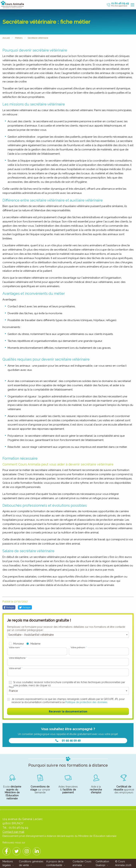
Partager (9, 607)
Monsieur (19, 644)
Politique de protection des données (86, 702)
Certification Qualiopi (102, 863)
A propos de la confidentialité (55, 863)
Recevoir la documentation (68, 711)
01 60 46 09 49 (68, 741)
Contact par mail (13, 832)
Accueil (6, 38)
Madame (35, 644)
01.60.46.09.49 (19, 828)
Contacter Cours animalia (82, 863)
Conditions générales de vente (31, 863)
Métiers (19, 38)
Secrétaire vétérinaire (38, 38)
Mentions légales (8, 863)
